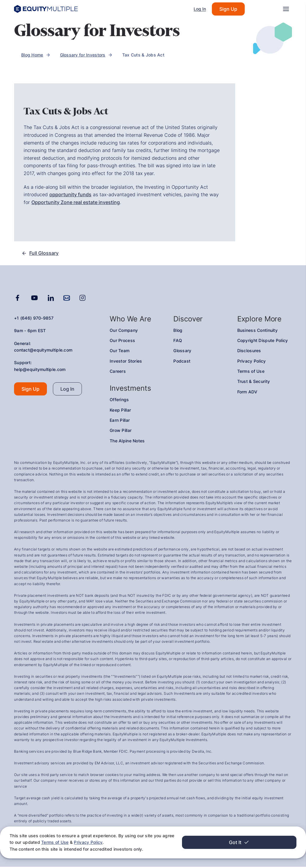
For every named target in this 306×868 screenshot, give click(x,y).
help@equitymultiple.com (40, 371)
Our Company (124, 331)
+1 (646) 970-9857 (34, 319)
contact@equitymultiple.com (43, 351)
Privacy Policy (28, 842)
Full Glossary (40, 254)
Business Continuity (257, 331)
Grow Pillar (121, 432)
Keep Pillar (120, 411)
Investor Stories (126, 362)
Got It (270, 842)
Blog (178, 331)
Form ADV (247, 393)
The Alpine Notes (127, 442)
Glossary (182, 352)
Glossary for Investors (83, 55)
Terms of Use (221, 836)
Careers (118, 372)
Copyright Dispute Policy (263, 342)
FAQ (178, 342)
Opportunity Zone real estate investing (76, 202)
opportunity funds (70, 194)
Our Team (120, 352)
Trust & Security (254, 383)
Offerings (119, 401)
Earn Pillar (120, 421)
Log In (200, 9)
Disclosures (249, 352)
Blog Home (32, 55)
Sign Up (228, 9)
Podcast (182, 362)
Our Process (122, 342)
